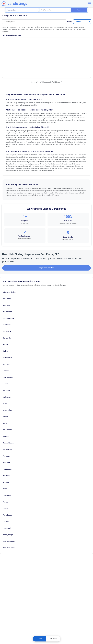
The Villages (7, 487)
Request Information (46, 239)
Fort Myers (7, 296)
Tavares (5, 480)
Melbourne (7, 368)
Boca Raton (7, 270)
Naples (5, 388)
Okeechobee (7, 401)
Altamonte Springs (9, 264)
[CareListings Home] (20, 4)
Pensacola (7, 428)
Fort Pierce (7, 303)
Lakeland (6, 342)
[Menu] (89, 3)
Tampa (5, 473)
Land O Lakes (8, 349)
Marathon (6, 362)
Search (79, 10)
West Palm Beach (9, 519)
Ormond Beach (8, 414)
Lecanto (6, 355)
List (39, 639)
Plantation (6, 434)
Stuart (5, 460)
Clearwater (7, 277)
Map (53, 639)
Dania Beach (7, 283)
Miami (5, 375)
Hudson (5, 323)
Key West (6, 336)
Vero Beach (7, 500)
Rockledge (7, 447)
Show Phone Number (72, 42)
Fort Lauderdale (8, 290)
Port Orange (7, 441)
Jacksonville (7, 329)
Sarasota (6, 454)
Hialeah (5, 316)
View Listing (72, 46)
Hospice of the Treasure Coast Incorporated (24, 42)
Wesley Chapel (8, 506)
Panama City (7, 421)
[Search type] (22, 10)
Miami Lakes (7, 382)
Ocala (5, 395)
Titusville (6, 493)
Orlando (6, 408)
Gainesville (7, 309)
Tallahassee (7, 467)
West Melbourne (9, 513)
